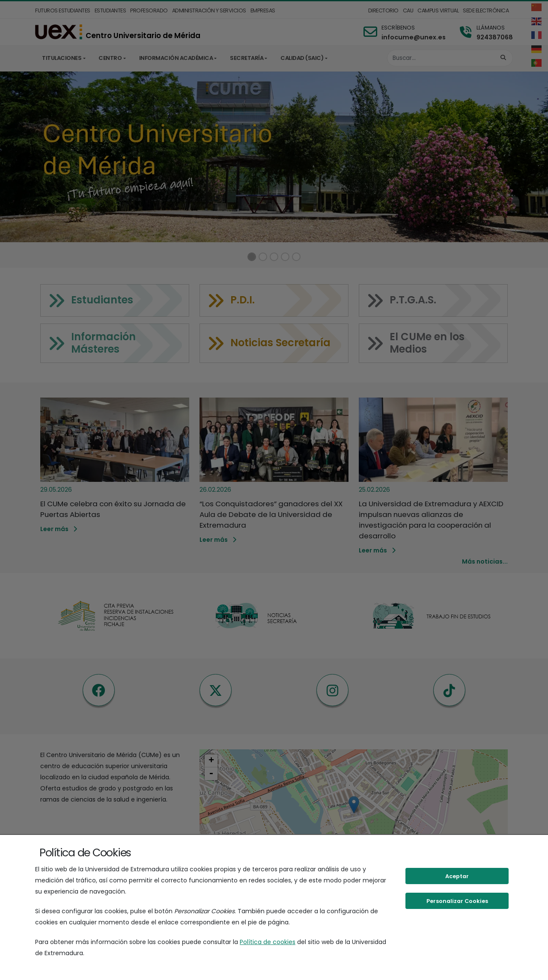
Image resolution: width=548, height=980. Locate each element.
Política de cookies (268, 942)
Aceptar (457, 876)
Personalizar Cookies (457, 901)
